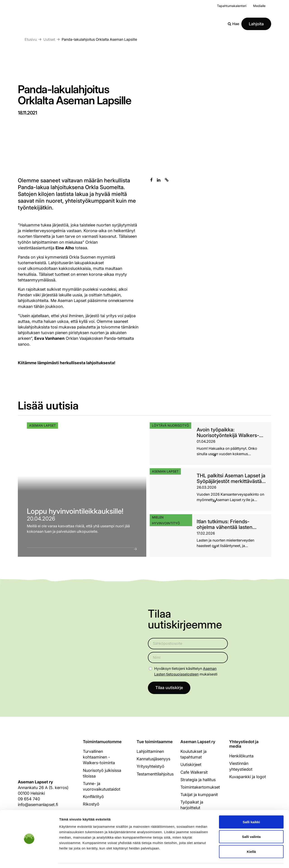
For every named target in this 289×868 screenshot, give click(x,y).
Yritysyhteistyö (150, 767)
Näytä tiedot (241, 859)
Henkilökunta (241, 756)
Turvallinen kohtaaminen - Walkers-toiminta (99, 757)
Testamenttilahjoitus (155, 774)
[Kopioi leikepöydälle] (167, 180)
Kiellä (251, 838)
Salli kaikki (251, 809)
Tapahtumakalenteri (232, 6)
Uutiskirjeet (191, 765)
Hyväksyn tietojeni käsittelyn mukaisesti (186, 671)
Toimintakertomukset (200, 787)
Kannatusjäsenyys (153, 759)
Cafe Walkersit (194, 772)
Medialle (259, 6)
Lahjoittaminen (150, 752)
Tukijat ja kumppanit (199, 795)
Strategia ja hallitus (198, 780)
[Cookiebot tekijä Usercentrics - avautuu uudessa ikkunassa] (29, 859)
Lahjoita (256, 24)
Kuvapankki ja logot (248, 777)
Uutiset (49, 39)
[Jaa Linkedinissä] (159, 180)
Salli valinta (251, 824)
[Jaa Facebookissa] (151, 180)
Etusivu (31, 39)
